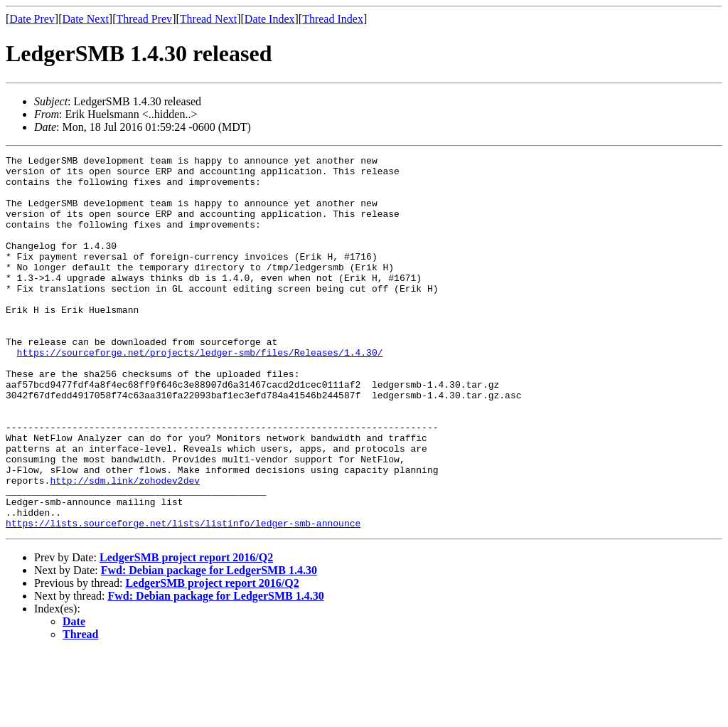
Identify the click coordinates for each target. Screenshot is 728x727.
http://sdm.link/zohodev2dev (125, 546)
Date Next (86, 19)
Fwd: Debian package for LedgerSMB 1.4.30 (209, 645)
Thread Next (208, 19)
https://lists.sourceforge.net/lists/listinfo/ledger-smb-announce (183, 598)
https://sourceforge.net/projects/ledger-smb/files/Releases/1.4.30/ (200, 393)
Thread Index (333, 19)
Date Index (270, 19)
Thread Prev (144, 19)
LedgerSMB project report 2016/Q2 (186, 632)
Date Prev (32, 19)
